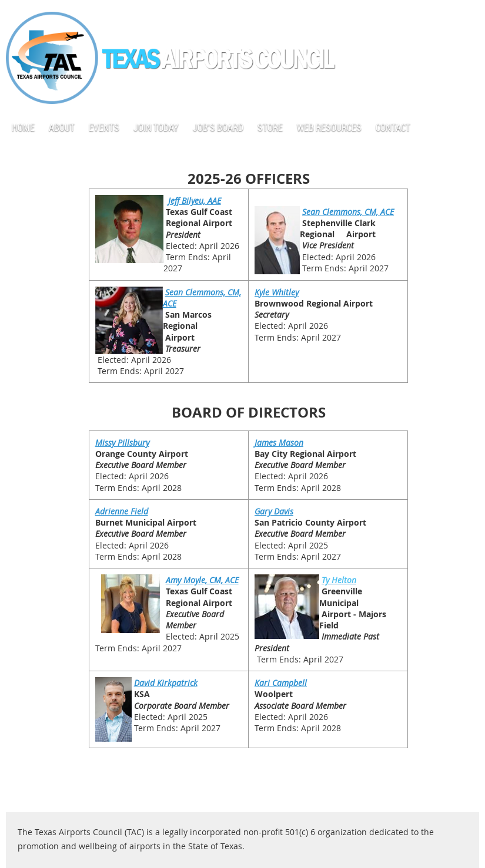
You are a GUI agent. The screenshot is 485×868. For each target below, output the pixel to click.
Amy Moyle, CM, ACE (202, 580)
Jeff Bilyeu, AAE (195, 201)
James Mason (279, 443)
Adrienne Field (122, 511)
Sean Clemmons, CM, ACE (348, 212)
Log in (467, 17)
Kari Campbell (281, 683)
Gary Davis (274, 511)
